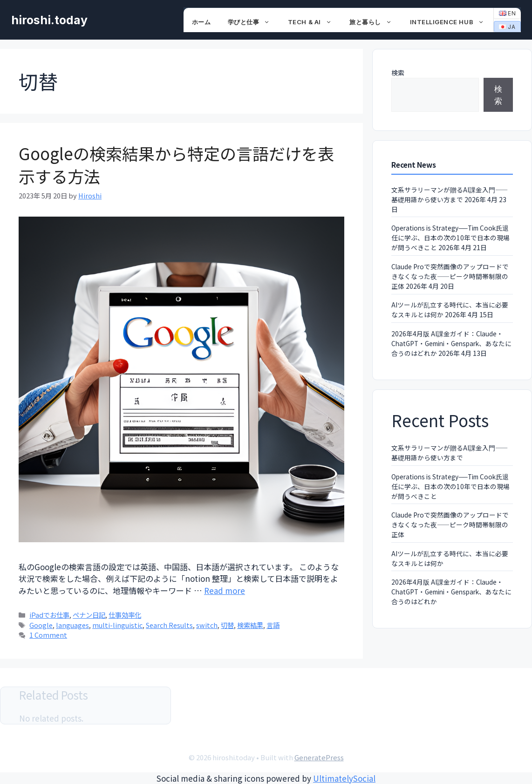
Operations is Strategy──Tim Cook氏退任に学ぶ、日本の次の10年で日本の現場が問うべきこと (450, 238)
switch (207, 625)
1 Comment (48, 635)
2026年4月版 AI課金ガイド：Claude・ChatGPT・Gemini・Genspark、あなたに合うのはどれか (451, 343)
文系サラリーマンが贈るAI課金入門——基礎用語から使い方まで (450, 194)
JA (507, 27)
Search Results (169, 625)
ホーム (201, 22)
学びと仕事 (254, 22)
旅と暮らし (375, 22)
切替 (227, 625)
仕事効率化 (125, 615)
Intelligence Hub (452, 22)
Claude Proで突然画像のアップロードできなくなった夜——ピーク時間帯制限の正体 (450, 276)
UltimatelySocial (344, 778)
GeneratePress (319, 757)
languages (72, 625)
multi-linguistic (117, 625)
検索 (398, 73)
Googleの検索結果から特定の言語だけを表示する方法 (176, 164)
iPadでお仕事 (49, 615)
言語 (273, 625)
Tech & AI (314, 22)
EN (508, 13)
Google (41, 625)
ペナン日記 (89, 615)
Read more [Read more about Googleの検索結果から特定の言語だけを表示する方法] (225, 590)
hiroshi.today (49, 20)
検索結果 (250, 625)
